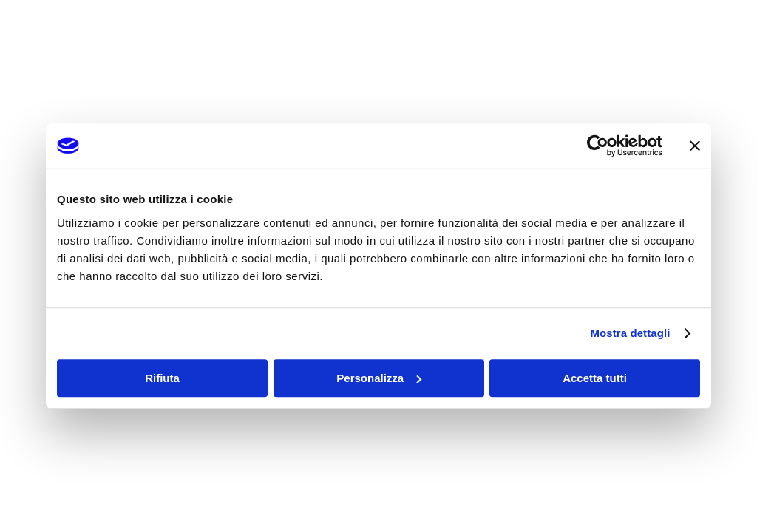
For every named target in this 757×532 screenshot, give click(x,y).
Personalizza (379, 378)
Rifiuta (162, 378)
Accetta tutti (595, 378)
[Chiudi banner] (695, 146)
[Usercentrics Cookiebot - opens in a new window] (598, 146)
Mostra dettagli (630, 333)
